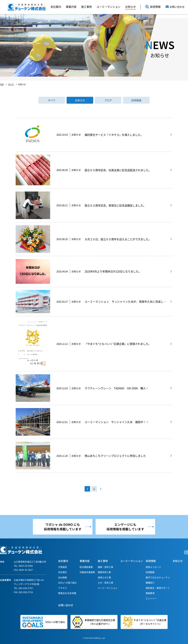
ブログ (108, 100)
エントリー (151, 598)
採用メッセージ (153, 567)
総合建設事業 (86, 567)
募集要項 (150, 593)
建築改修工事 (104, 572)
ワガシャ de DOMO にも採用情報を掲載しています (63, 527)
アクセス (63, 588)
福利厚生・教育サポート (158, 588)
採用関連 (136, 100)
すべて (52, 100)
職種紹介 (150, 583)
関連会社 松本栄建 (67, 593)
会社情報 (63, 577)
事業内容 (71, 7)
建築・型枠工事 (105, 567)
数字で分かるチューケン (158, 577)
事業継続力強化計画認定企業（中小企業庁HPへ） (93, 622)
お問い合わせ (66, 605)
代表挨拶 (63, 567)
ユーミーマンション (108, 7)
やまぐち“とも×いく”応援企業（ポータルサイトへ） (145, 622)
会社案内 (56, 7)
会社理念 (63, 572)
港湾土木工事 (104, 577)
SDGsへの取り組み (67, 583)
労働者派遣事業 (87, 572)
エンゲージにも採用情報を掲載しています (125, 527)
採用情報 (153, 7)
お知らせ (131, 7)
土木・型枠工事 (105, 583)
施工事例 (86, 7)
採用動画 (150, 572)
